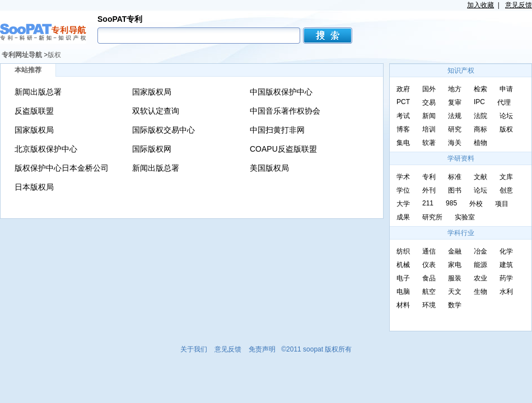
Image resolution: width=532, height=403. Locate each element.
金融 (455, 251)
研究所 (432, 217)
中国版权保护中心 (281, 92)
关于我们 (194, 349)
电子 (403, 278)
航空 (429, 292)
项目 (502, 204)
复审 (455, 102)
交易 (429, 102)
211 (428, 203)
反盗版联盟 (34, 111)
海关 (455, 143)
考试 (403, 116)
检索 (480, 89)
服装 (455, 278)
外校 (476, 204)
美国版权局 (269, 168)
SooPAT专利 (120, 19)
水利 (506, 292)
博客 (403, 129)
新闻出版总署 (38, 92)
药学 (506, 278)
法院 (480, 116)
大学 (403, 204)
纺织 (403, 251)
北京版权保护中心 (46, 149)
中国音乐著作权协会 (285, 111)
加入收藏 (480, 5)
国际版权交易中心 (164, 130)
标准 (455, 177)
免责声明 (262, 349)
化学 (506, 251)
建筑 (506, 265)
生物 (480, 292)
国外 (429, 89)
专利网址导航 (22, 55)
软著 (429, 143)
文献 (480, 177)
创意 (506, 190)
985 (451, 203)
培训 (429, 129)
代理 (504, 102)
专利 (429, 177)
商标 (480, 129)
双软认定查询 (156, 111)
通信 (429, 251)
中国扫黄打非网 (277, 130)
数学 (455, 305)
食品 (429, 278)
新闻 (429, 116)
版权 (54, 55)
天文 (455, 292)
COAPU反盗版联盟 (283, 149)
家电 (455, 265)
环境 (429, 305)
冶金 (480, 251)
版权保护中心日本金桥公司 (62, 168)
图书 (455, 190)
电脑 (403, 292)
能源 (480, 265)
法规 (455, 116)
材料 (403, 305)
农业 (480, 278)
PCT (403, 102)
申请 (506, 89)
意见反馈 (519, 5)
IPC (479, 102)
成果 (403, 217)
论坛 (506, 116)
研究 (455, 129)
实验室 (465, 217)
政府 (403, 89)
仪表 (429, 265)
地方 (455, 89)
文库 (506, 177)
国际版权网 (152, 149)
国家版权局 (152, 92)
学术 (403, 177)
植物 (480, 143)
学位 (403, 190)
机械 (403, 265)
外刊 (429, 190)
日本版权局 (34, 187)
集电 (403, 143)
